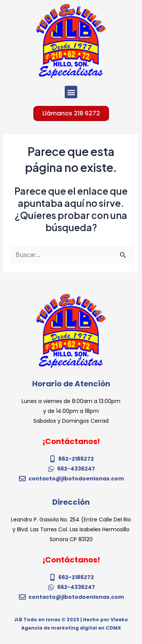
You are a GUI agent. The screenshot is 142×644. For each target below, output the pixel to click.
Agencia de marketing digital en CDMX (71, 628)
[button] (71, 92)
